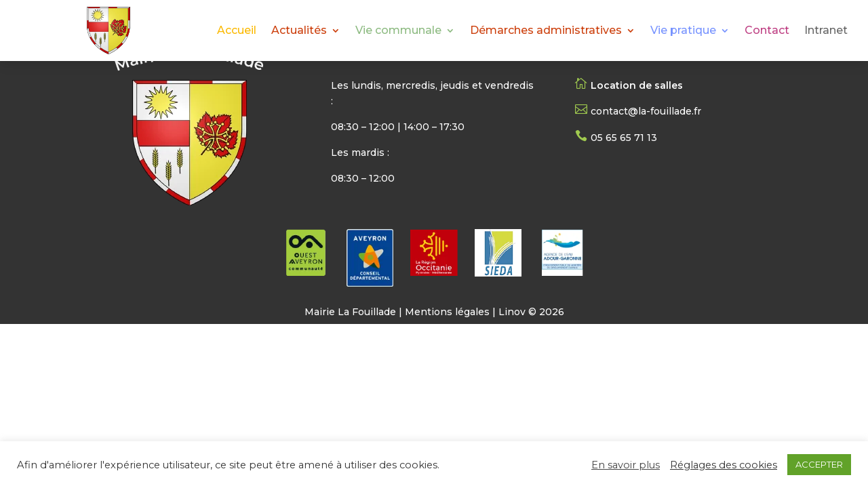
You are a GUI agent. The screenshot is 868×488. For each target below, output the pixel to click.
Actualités (299, 31)
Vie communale (398, 31)
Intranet (826, 31)
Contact (767, 31)
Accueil (237, 31)
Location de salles (637, 85)
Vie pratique (683, 31)
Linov (512, 312)
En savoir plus (626, 465)
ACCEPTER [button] (819, 464)
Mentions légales (447, 312)
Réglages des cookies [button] (724, 465)
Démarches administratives (546, 31)
